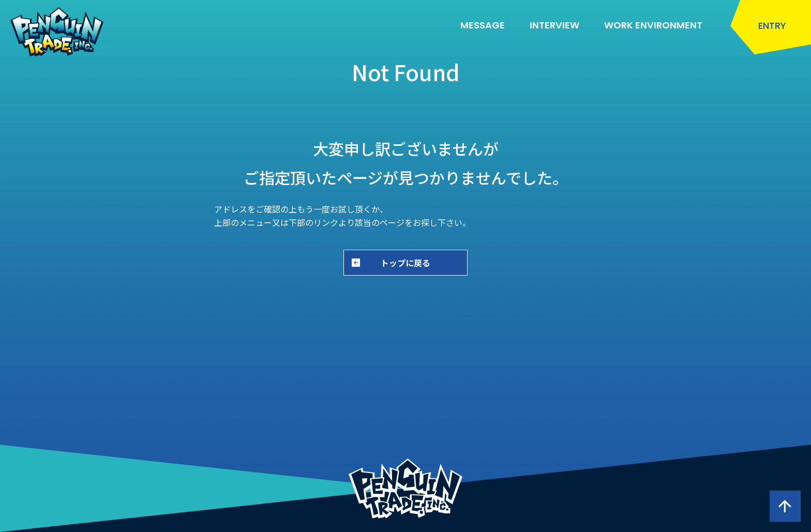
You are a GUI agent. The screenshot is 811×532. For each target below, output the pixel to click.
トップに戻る (405, 263)
